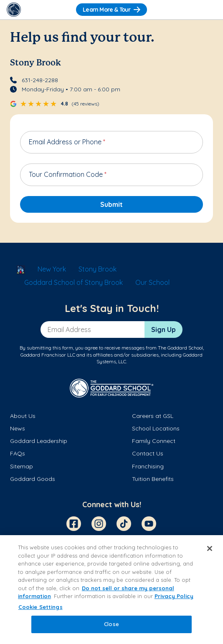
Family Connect (154, 441)
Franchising (148, 466)
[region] (111, 590)
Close (111, 624)
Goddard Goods (33, 479)
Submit (111, 204)
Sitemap (22, 466)
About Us (23, 416)
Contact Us (148, 453)
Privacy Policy (174, 596)
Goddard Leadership (39, 441)
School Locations (156, 428)
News (18, 428)
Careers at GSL (153, 416)
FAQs (18, 453)
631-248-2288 (40, 80)
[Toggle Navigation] (209, 10)
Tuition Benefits (153, 479)
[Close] (210, 548)
